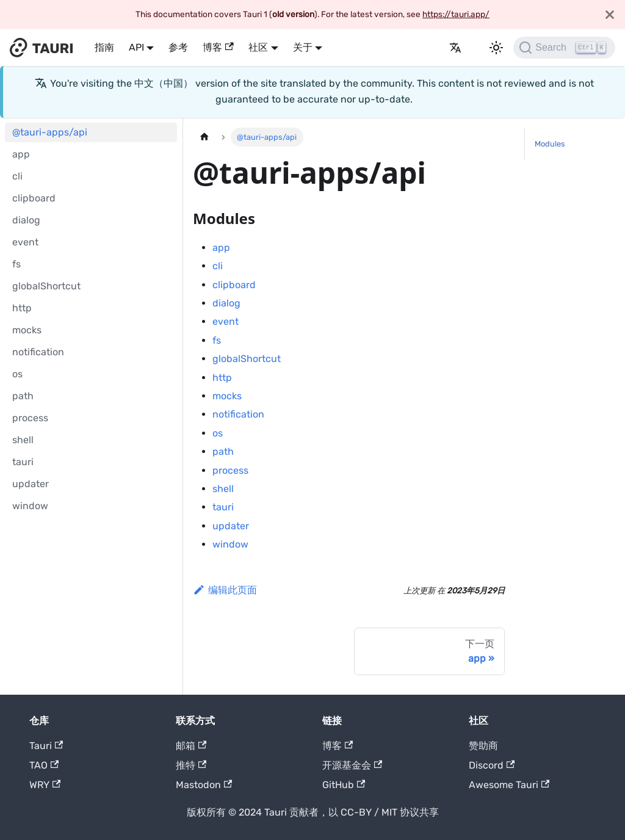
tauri (23, 462)
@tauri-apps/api (50, 132)
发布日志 (420, 48)
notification (38, 352)
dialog (26, 220)
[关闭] (610, 14)
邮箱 (191, 746)
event (25, 242)
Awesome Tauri (509, 785)
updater (31, 484)
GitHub (344, 785)
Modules (550, 144)
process (30, 418)
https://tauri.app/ (456, 14)
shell (23, 440)
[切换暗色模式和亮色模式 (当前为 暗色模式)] (496, 48)
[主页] (204, 137)
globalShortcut (46, 286)
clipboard (34, 198)
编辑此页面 (225, 590)
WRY (45, 785)
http (22, 308)
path (23, 396)
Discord (492, 765)
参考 (178, 47)
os (17, 374)
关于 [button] (303, 47)
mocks (27, 330)
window (30, 506)
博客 (218, 47)
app (21, 154)
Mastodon (204, 785)
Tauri (46, 746)
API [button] (136, 47)
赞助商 (483, 746)
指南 (104, 47)
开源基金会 (352, 765)
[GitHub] (435, 48)
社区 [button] (258, 47)
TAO (44, 765)
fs (16, 264)
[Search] (564, 48)
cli (17, 176)
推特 (191, 765)
